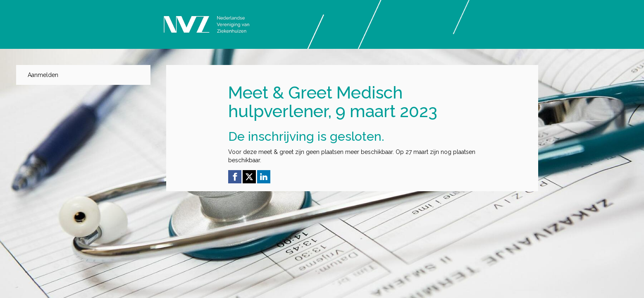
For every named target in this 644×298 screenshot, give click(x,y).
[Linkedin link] (264, 177)
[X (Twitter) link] (249, 177)
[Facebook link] (235, 177)
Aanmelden (43, 75)
